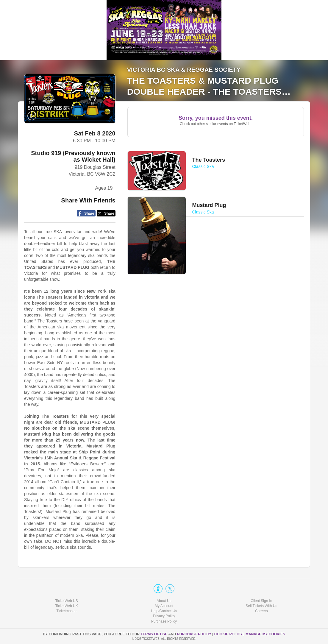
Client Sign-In (261, 601)
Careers (261, 611)
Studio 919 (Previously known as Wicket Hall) (73, 156)
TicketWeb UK (67, 606)
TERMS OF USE (154, 634)
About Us (164, 601)
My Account (164, 606)
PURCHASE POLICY (195, 634)
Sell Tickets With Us (261, 606)
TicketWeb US (67, 601)
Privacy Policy (164, 616)
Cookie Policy (229, 634)
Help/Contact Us (164, 611)
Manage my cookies (265, 634)
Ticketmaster (67, 611)
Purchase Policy (164, 621)
